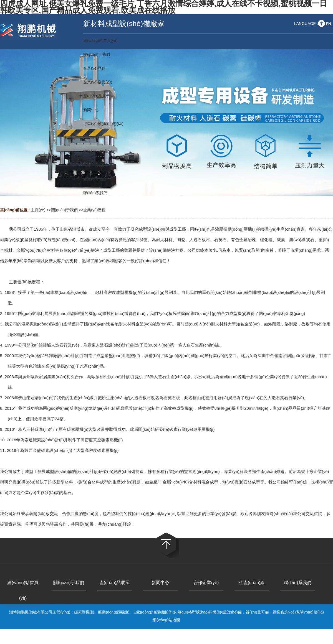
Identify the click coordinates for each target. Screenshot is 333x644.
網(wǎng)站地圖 (166, 620)
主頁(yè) (38, 210)
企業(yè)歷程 (94, 210)
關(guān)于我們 (64, 210)
